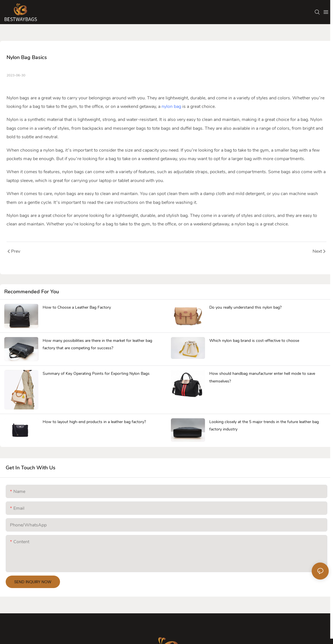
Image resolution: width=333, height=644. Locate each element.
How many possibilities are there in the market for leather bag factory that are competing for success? (97, 344)
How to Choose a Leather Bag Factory (77, 307)
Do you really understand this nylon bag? (245, 307)
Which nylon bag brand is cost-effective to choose (254, 341)
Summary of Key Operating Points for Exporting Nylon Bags (96, 374)
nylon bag (171, 106)
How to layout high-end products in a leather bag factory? (94, 422)
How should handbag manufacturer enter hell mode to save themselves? (262, 377)
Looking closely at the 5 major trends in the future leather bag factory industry (264, 426)
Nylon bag (17, 98)
